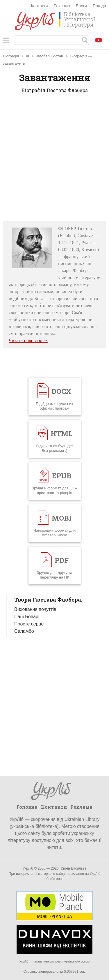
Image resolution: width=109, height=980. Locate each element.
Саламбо (24, 631)
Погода (99, 6)
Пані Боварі (27, 617)
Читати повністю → (28, 340)
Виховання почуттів (35, 609)
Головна (27, 807)
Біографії (11, 56)
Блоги (81, 6)
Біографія (79, 56)
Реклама (62, 6)
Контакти (39, 6)
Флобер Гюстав (50, 56)
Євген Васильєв (73, 868)
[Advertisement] (54, 159)
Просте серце (29, 624)
